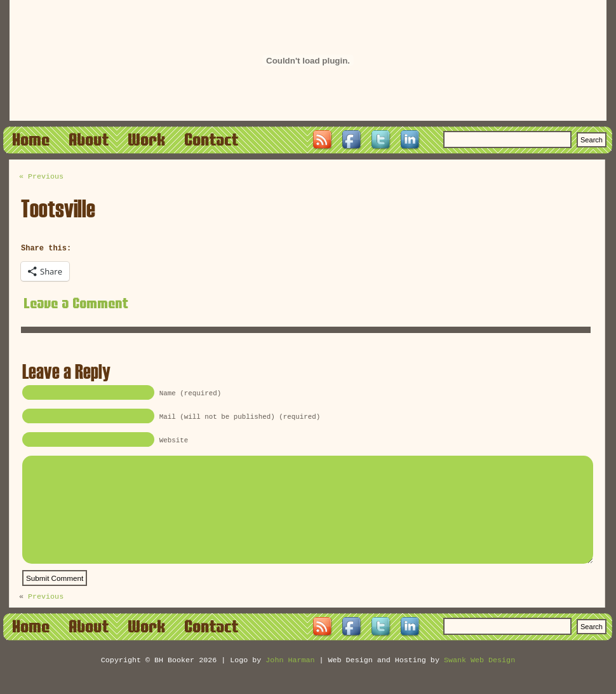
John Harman (290, 683)
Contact (212, 139)
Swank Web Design (479, 683)
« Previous (41, 177)
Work (147, 139)
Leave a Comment (77, 304)
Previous (46, 618)
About (89, 139)
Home (31, 139)
